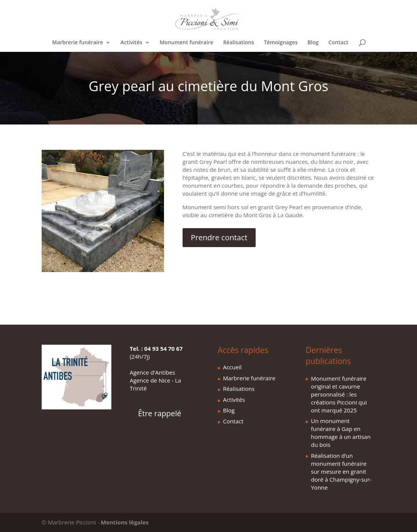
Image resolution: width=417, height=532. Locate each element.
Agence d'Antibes (152, 372)
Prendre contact (219, 237)
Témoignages (281, 43)
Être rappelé (159, 413)
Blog (313, 43)
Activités (131, 43)
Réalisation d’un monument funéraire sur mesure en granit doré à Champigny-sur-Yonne (341, 471)
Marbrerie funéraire (78, 43)
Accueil (232, 367)
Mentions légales (125, 522)
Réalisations (239, 43)
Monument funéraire (186, 43)
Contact (338, 43)
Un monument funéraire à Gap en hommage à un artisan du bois (341, 433)
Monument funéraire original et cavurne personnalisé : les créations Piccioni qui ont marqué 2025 (339, 394)
